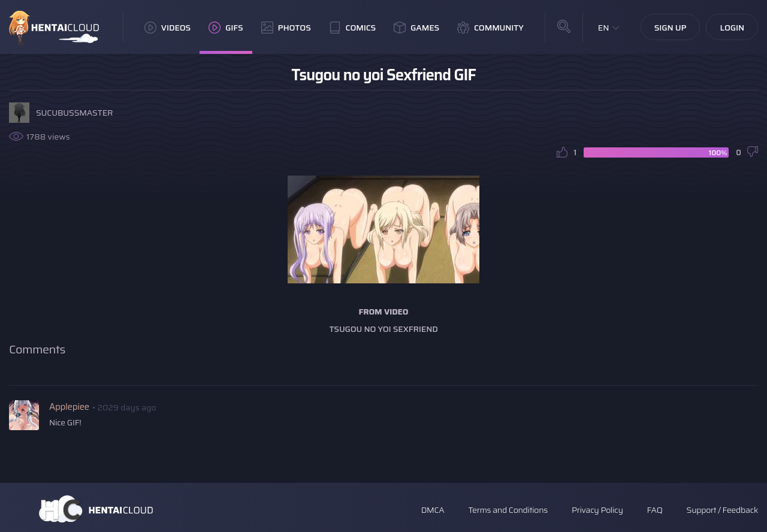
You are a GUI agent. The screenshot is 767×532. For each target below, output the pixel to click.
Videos (167, 28)
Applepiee (69, 407)
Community (490, 28)
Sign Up (671, 28)
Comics (352, 28)
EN (604, 28)
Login (732, 28)
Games (416, 28)
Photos (286, 28)
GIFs (226, 28)
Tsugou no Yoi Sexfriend (383, 329)
